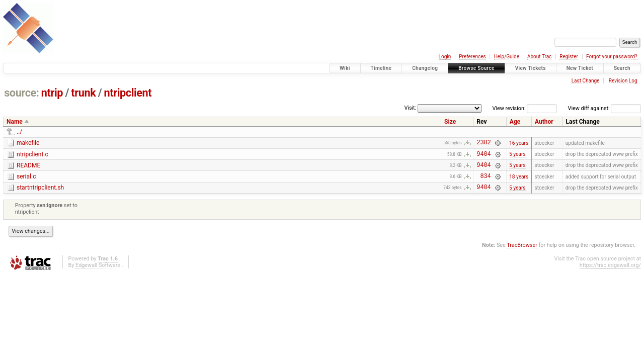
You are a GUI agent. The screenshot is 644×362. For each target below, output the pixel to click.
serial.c (26, 181)
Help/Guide (507, 57)
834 (485, 182)
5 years (517, 157)
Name (15, 122)
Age (515, 122)
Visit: (410, 108)
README (28, 168)
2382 (484, 144)
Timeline (381, 68)
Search (622, 68)
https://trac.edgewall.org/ (610, 273)
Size (450, 122)
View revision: (509, 108)
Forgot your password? (612, 57)
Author (544, 122)
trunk (83, 93)
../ (19, 132)
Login (445, 57)
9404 (484, 157)
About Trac (539, 57)
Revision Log (623, 81)
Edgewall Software (98, 273)
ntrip (52, 93)
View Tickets (531, 68)
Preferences (472, 57)
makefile (28, 143)
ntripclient (128, 93)
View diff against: (605, 108)
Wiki (345, 68)
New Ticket (580, 68)
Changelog (425, 68)
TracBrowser (522, 253)
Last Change (586, 81)
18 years (519, 182)
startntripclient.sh (40, 194)
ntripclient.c (32, 156)
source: (21, 93)
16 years (519, 144)
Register (569, 57)
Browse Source (476, 68)
